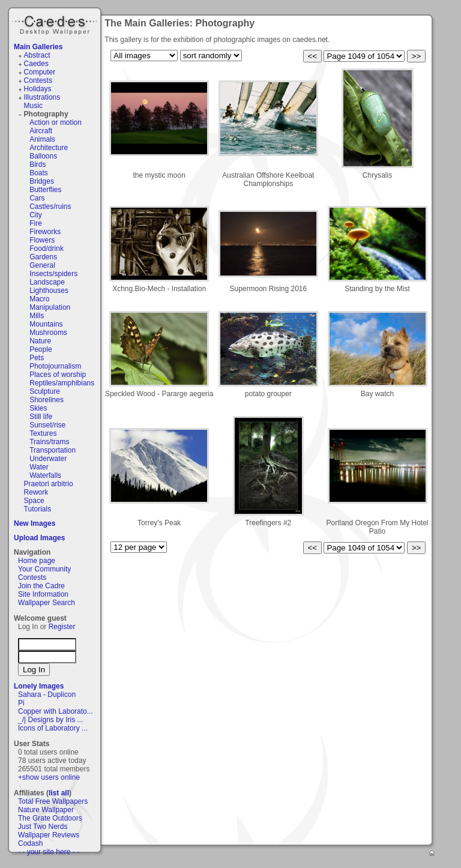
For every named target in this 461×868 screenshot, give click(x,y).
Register (62, 627)
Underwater (48, 459)
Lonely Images (39, 686)
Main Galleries (38, 47)
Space (34, 501)
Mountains (46, 324)
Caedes (56, 23)
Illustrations (42, 97)
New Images (35, 523)
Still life (41, 417)
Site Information (43, 594)
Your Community (44, 569)
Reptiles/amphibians (62, 383)
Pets (37, 358)
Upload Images (39, 538)
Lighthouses (49, 291)
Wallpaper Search (47, 603)
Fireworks (45, 232)
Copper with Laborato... (56, 711)
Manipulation (50, 307)
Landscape (47, 282)
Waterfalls (45, 475)
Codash (30, 843)
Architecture (49, 148)
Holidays (38, 89)
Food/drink (47, 249)
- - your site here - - (49, 852)
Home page (37, 561)
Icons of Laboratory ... (53, 728)
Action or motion (56, 122)
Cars (37, 198)
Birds (38, 164)
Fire (36, 223)
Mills (37, 316)
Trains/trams (49, 442)
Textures (43, 433)
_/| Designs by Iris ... (51, 720)
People (41, 349)
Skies (38, 408)
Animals (42, 139)
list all (59, 793)
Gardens (43, 257)
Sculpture (45, 391)
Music (33, 106)
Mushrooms (48, 333)
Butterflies (45, 190)
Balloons (43, 156)
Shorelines (47, 400)
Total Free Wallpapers (53, 801)
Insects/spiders (53, 274)
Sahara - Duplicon (47, 695)
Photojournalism (55, 366)
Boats (39, 173)
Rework (36, 492)
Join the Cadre (41, 586)
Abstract (37, 55)
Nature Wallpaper (46, 810)
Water (39, 467)
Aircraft (41, 131)
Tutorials (38, 509)
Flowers (42, 240)
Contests (38, 80)
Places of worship (58, 375)
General (42, 265)
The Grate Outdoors (50, 818)
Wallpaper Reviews (49, 835)
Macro (39, 299)
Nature (40, 341)
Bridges (42, 181)
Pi (21, 703)
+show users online (49, 777)
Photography (46, 114)
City (36, 215)
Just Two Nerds (43, 827)
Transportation (53, 450)
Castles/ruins (50, 206)
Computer (40, 72)
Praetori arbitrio (49, 484)
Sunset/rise (47, 425)
